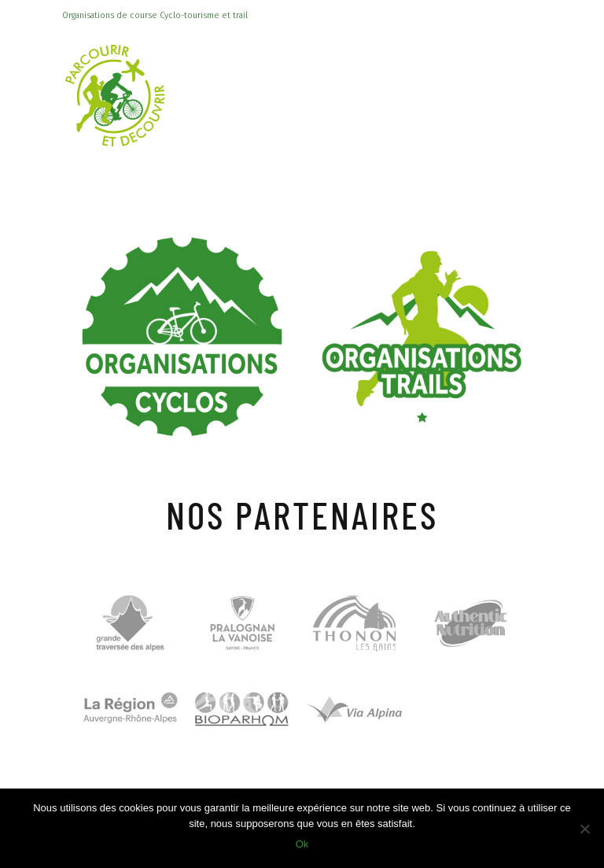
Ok (302, 844)
